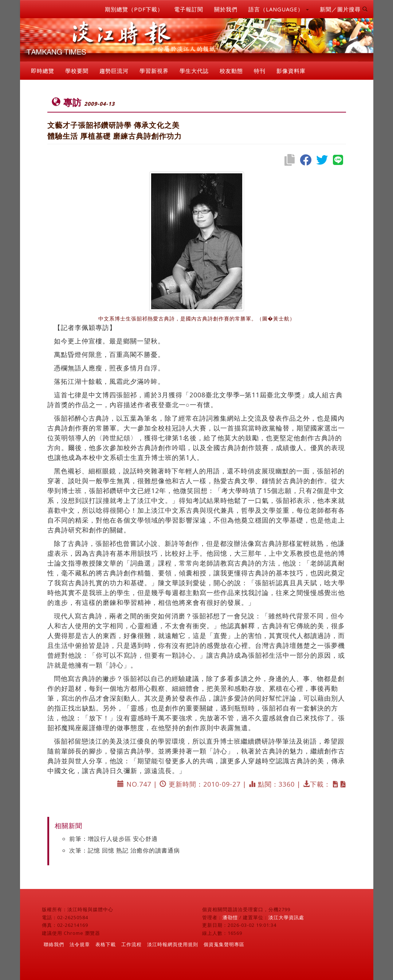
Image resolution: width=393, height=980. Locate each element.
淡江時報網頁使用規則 (173, 944)
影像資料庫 (291, 71)
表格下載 (106, 944)
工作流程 (131, 944)
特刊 (260, 71)
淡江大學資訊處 (286, 917)
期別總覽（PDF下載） (134, 9)
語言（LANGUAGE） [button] (279, 9)
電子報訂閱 (189, 9)
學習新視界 (154, 71)
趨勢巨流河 (114, 71)
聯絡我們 (54, 944)
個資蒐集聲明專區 (224, 944)
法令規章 (80, 944)
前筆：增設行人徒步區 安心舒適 (113, 839)
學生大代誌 (194, 71)
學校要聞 (77, 71)
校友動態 (231, 71)
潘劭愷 (230, 917)
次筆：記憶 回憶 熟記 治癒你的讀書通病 (125, 850)
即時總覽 (43, 71)
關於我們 (226, 9)
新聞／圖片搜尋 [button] (344, 9)
